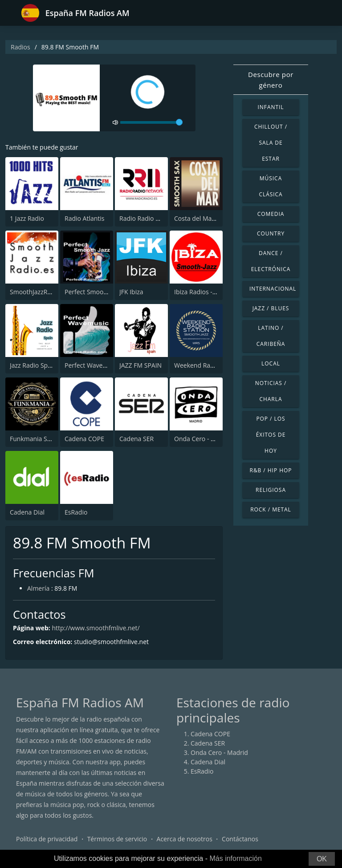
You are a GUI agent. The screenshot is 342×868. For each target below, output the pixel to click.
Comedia (271, 214)
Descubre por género (271, 80)
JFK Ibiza (131, 292)
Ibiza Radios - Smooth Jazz (212, 292)
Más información (235, 858)
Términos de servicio (117, 839)
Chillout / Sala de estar (271, 143)
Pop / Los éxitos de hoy (271, 435)
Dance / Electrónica (271, 261)
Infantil (271, 107)
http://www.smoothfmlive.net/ (96, 628)
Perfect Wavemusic (92, 365)
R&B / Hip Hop (271, 470)
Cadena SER (136, 439)
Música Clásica (271, 186)
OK (322, 859)
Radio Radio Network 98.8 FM (162, 218)
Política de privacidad (47, 839)
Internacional (273, 289)
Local (271, 363)
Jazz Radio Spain (33, 365)
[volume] (151, 122)
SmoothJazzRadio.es (39, 292)
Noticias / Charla (271, 391)
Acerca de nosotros (185, 839)
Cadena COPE (84, 439)
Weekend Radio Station (208, 365)
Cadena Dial (27, 512)
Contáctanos (240, 839)
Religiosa (271, 490)
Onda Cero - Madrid (203, 439)
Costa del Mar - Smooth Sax (214, 218)
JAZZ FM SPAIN (140, 365)
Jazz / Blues (271, 308)
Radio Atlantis (85, 218)
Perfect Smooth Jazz (93, 292)
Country (271, 233)
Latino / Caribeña (271, 336)
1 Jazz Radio (27, 218)
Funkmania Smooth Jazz (44, 439)
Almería (38, 588)
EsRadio (76, 512)
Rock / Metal (271, 509)
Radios (20, 47)
